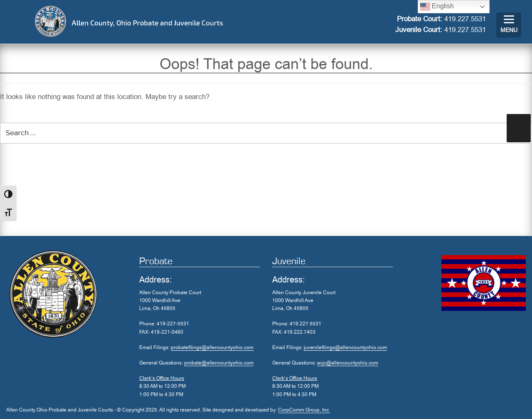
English (437, 7)
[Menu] (509, 25)
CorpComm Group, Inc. (304, 410)
